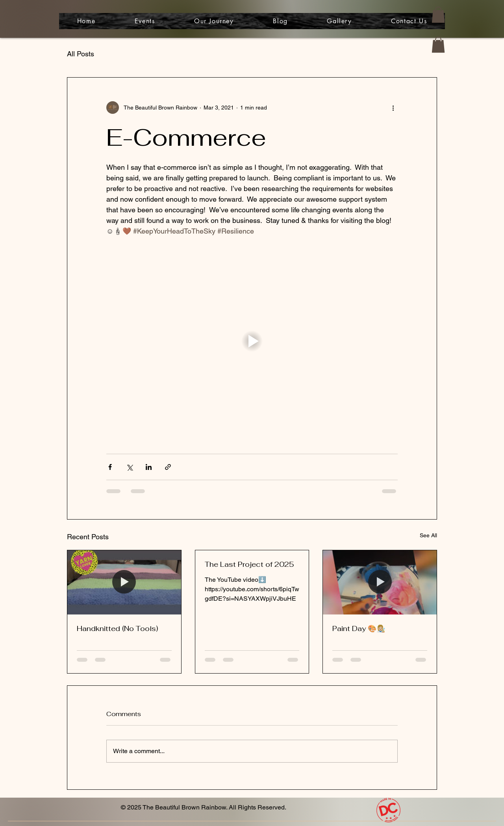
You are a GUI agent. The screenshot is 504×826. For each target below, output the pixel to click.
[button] (438, 15)
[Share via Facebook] (110, 467)
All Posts (81, 54)
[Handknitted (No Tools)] (124, 582)
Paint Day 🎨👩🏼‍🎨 (359, 628)
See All (428, 535)
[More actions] (393, 108)
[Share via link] (168, 467)
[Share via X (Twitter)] (129, 467)
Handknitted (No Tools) (117, 628)
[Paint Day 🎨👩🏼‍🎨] (380, 582)
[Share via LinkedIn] (149, 467)
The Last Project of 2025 (249, 564)
